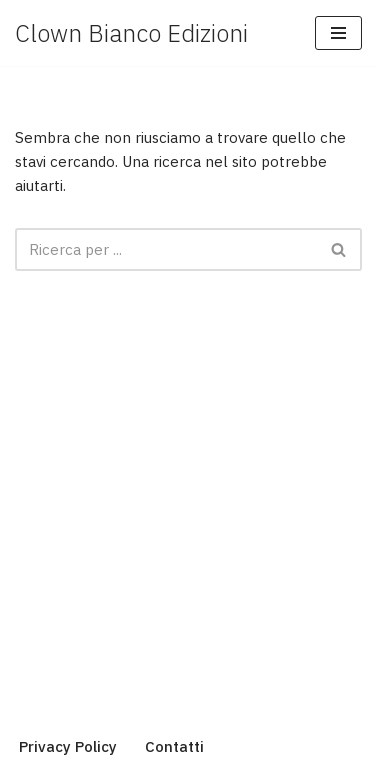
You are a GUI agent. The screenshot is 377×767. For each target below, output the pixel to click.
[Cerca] (166, 249)
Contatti (174, 746)
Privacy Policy (68, 746)
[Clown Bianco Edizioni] (131, 33)
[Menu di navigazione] (338, 33)
